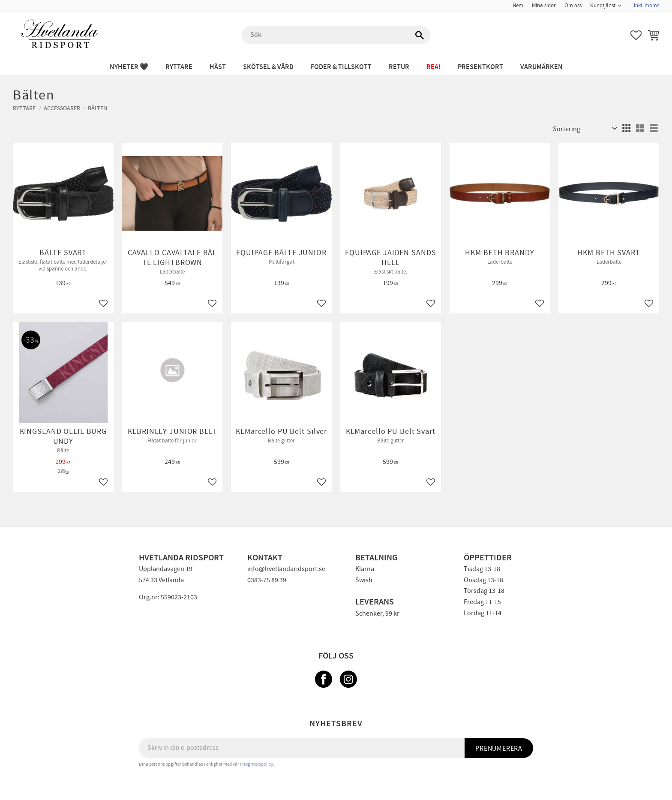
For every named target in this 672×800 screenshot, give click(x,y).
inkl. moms (646, 6)
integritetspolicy (256, 764)
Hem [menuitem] (518, 6)
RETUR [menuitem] (399, 67)
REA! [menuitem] (433, 67)
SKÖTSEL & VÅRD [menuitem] (268, 67)
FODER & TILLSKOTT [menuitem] (341, 67)
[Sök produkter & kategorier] (336, 35)
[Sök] (420, 35)
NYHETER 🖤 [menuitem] (129, 67)
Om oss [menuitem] (573, 6)
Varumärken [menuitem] (541, 67)
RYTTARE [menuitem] (179, 67)
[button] (636, 35)
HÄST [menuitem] (218, 67)
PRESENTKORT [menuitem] (480, 67)
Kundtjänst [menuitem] (603, 6)
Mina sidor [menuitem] (544, 6)
